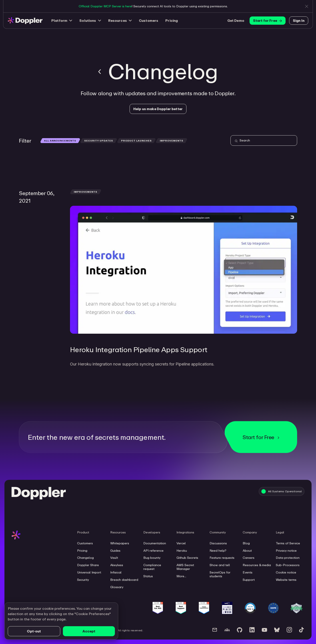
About (247, 551)
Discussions (218, 543)
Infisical (116, 572)
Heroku (182, 551)
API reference (153, 551)
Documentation (155, 543)
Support (249, 580)
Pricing (172, 20)
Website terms (286, 580)
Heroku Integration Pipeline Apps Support (139, 349)
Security (83, 580)
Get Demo (236, 20)
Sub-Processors (288, 565)
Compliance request (152, 567)
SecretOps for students (220, 574)
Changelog (85, 558)
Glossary (117, 587)
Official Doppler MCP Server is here (105, 6)
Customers (149, 20)
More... (181, 576)
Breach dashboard (124, 580)
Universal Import (89, 572)
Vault (114, 558)
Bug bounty (152, 558)
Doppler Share (88, 565)
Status (148, 576)
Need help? (218, 551)
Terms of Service (288, 543)
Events (248, 572)
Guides (115, 551)
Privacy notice (286, 551)
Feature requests (222, 558)
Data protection (288, 558)
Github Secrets (187, 558)
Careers (249, 558)
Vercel (181, 543)
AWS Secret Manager (185, 567)
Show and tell (220, 565)
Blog (246, 543)
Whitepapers (120, 543)
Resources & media (257, 565)
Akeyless (117, 565)
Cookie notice (286, 572)
